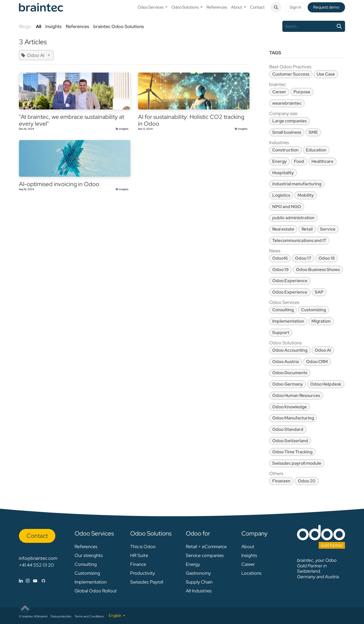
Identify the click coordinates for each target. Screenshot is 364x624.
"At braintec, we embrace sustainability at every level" (72, 120)
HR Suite (139, 555)
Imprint (43, 616)
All (39, 26)
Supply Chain (199, 582)
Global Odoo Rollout (96, 591)
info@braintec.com (38, 558)
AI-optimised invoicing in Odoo (59, 184)
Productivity (143, 573)
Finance (138, 564)
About (248, 547)
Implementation (91, 582)
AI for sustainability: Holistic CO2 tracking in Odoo (191, 120)
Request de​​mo (326, 7)
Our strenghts (89, 555)
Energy (193, 564)
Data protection (61, 616)
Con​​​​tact (37, 536)
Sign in (295, 7)
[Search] (339, 26)
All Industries (199, 591)
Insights (124, 129)
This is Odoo (143, 547)
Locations (251, 573)
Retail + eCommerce (206, 547)
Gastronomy (198, 573)
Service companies (205, 555)
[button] (276, 7)
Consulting (86, 564)
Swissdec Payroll (147, 582)
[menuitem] (152, 7)
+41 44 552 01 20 (36, 565)
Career (248, 564)
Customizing (87, 573)
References (86, 547)
